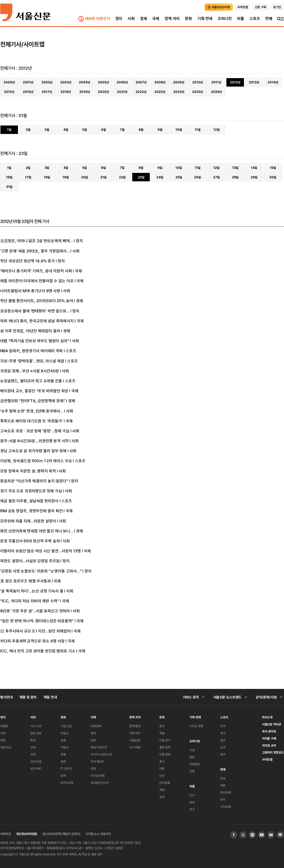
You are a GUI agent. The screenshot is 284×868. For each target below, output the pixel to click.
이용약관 (5, 834)
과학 (33, 754)
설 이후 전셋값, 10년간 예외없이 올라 (30, 331)
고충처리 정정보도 (273, 752)
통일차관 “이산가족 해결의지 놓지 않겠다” (34, 481)
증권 (63, 761)
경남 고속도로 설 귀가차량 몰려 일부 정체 (33, 451)
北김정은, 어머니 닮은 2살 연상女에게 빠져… (37, 241)
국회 (3, 733)
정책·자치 (172, 18)
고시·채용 (135, 747)
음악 (162, 726)
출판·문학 (165, 747)
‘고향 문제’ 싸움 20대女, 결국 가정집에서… (35, 251)
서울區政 (135, 740)
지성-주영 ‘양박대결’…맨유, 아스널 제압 (32, 361)
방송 (223, 778)
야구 (223, 726)
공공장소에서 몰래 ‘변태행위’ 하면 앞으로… (35, 311)
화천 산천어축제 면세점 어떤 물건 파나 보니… (37, 531)
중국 (93, 733)
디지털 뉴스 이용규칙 (98, 834)
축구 (223, 733)
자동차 (64, 747)
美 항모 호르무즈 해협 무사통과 (25, 581)
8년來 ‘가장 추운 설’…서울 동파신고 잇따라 (35, 611)
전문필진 (195, 764)
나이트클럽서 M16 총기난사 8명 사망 (30, 291)
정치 (119, 18)
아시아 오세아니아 (101, 754)
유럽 (93, 768)
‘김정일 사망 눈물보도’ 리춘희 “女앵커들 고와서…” (41, 571)
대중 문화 (165, 754)
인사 (192, 795)
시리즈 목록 (196, 726)
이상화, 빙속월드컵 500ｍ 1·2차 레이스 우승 (36, 461)
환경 (33, 740)
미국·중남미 (97, 761)
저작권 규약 (269, 745)
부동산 (64, 733)
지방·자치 (135, 733)
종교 (162, 761)
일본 (93, 740)
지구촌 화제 (98, 776)
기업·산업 (66, 726)
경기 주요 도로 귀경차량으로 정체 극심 (31, 491)
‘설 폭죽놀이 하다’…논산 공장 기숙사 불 (32, 591)
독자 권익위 (269, 731)
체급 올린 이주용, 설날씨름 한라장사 (29, 501)
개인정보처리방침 (26, 834)
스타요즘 (225, 807)
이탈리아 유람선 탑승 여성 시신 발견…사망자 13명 (41, 551)
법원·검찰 (36, 733)
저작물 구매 (269, 738)
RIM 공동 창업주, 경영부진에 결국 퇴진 (31, 511)
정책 (63, 776)
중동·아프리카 (99, 747)
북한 (3, 740)
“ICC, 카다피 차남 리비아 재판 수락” (30, 601)
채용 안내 (50, 697)
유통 (63, 754)
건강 (162, 776)
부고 (192, 809)
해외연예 (225, 792)
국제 (156, 18)
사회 (131, 18)
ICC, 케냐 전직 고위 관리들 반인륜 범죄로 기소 (38, 651)
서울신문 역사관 (272, 724)
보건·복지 (36, 768)
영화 (162, 790)
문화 (189, 18)
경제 (144, 18)
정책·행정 (135, 726)
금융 (63, 740)
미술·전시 (165, 740)
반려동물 (164, 783)
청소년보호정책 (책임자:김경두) (61, 834)
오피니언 (225, 18)
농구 (223, 747)
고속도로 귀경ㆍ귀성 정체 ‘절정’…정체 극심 (35, 431)
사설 (192, 750)
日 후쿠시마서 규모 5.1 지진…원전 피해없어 (35, 631)
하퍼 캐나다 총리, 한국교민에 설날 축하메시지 (37, 321)
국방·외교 (6, 747)
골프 (223, 740)
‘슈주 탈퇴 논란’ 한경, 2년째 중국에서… (32, 411)
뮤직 (223, 799)
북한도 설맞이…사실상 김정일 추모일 (30, 561)
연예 (269, 18)
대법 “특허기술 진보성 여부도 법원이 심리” (35, 341)
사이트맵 (267, 759)
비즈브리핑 (67, 783)
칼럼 (192, 757)
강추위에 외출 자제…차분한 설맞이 (28, 521)
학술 (162, 733)
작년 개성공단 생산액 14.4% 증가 (27, 261)
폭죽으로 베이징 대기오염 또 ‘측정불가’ (31, 421)
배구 (223, 754)
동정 (192, 802)
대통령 (4, 726)
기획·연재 (205, 18)
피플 (241, 18)
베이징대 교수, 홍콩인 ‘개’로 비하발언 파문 (34, 391)
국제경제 (96, 726)
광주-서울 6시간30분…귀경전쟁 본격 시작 (34, 441)
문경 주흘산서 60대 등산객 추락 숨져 (30, 541)
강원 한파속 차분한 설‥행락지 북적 (28, 471)
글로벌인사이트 (100, 783)
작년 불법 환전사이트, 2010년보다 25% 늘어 (37, 301)
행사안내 (6, 697)
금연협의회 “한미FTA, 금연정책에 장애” (33, 401)
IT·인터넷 (66, 768)
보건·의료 (36, 761)
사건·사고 (36, 726)
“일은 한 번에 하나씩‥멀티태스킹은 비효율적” (37, 621)
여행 (162, 768)
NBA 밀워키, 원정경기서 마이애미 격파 (31, 351)
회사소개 (267, 717)
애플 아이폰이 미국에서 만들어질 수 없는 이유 (37, 281)
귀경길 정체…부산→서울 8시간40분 (30, 371)
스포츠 (255, 18)
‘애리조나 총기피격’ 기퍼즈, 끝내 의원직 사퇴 (36, 271)
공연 (162, 797)
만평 (192, 771)
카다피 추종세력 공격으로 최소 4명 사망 (32, 641)
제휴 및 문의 (28, 697)
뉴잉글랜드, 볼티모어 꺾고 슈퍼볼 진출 (31, 381)
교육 (33, 747)
